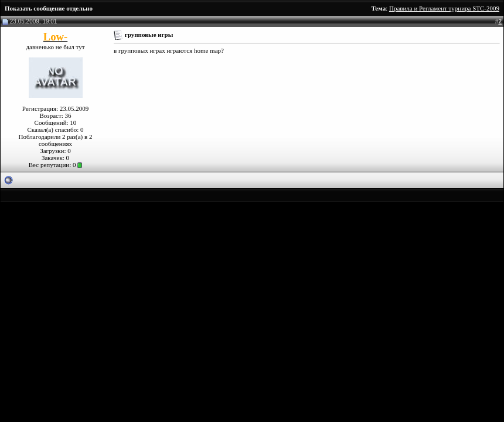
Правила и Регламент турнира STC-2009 (444, 8)
